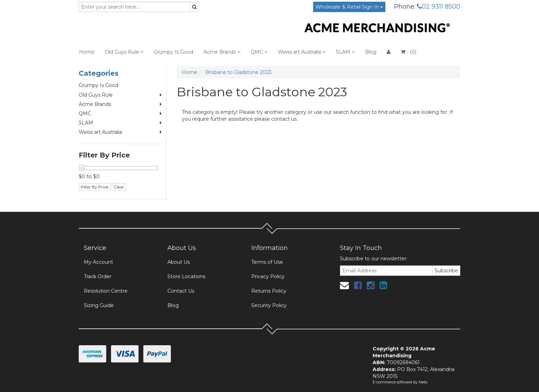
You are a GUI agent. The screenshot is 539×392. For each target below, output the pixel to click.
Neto (423, 382)
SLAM (345, 52)
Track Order (98, 276)
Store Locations (186, 276)
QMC (259, 52)
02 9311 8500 (439, 7)
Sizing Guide (99, 305)
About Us (179, 262)
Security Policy (269, 305)
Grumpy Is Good (173, 52)
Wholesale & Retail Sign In (349, 7)
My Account (98, 262)
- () (409, 52)
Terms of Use (267, 262)
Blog (371, 52)
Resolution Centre (106, 291)
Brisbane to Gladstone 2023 (238, 72)
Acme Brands (222, 52)
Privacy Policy (268, 276)
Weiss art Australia (302, 52)
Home (87, 52)
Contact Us (181, 291)
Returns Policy (269, 291)
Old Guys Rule (124, 52)
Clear (119, 187)
